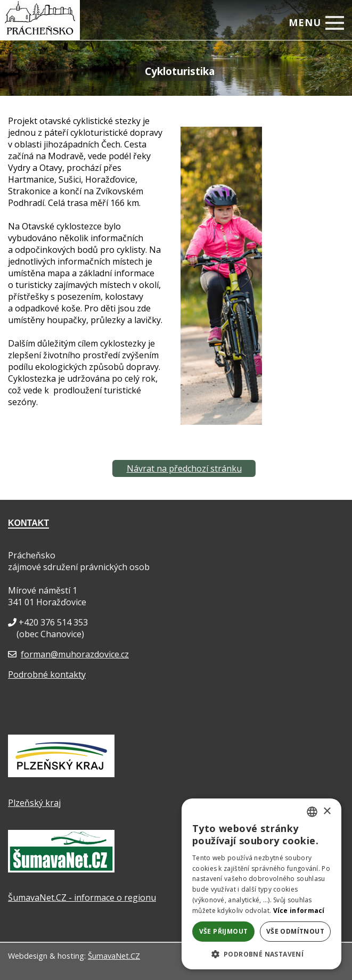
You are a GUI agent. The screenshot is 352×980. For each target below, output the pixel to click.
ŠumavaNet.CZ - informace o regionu (82, 897)
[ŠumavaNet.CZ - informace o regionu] (61, 869)
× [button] (327, 812)
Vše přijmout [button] (224, 931)
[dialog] (261, 884)
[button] (261, 954)
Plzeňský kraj (34, 803)
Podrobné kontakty (47, 674)
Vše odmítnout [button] (295, 931)
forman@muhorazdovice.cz (75, 654)
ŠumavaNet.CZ (114, 956)
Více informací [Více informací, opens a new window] (299, 911)
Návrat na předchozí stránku (184, 468)
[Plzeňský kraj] (61, 774)
